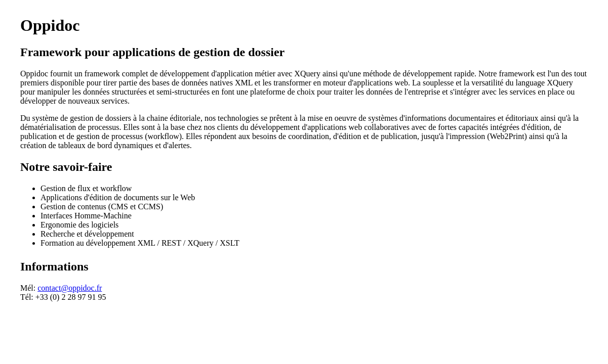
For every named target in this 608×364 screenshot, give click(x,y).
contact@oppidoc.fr (70, 288)
